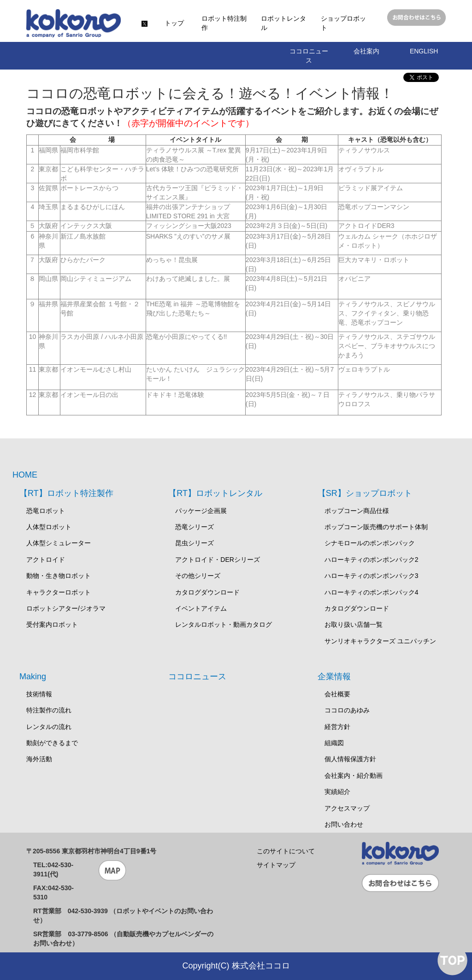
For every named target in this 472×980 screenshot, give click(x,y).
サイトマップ (276, 865)
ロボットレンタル (283, 23)
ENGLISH (424, 51)
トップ (174, 23)
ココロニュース (309, 56)
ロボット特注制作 (224, 23)
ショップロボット (343, 23)
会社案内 (366, 51)
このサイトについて (286, 851)
